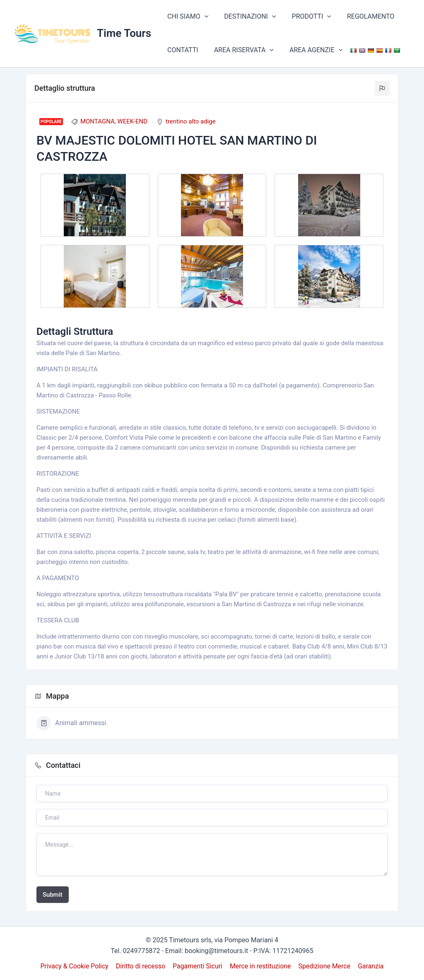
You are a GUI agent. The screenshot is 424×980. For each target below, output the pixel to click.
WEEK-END (132, 121)
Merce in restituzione (260, 966)
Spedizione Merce (324, 966)
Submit (53, 895)
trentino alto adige (191, 121)
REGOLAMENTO (362, 16)
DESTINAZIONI (246, 17)
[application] (203, 17)
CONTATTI (182, 50)
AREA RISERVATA (240, 50)
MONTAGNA (98, 121)
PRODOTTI (305, 17)
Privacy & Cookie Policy (76, 966)
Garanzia (370, 966)
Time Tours (124, 33)
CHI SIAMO (187, 17)
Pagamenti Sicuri (198, 966)
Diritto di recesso (141, 966)
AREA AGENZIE (310, 50)
